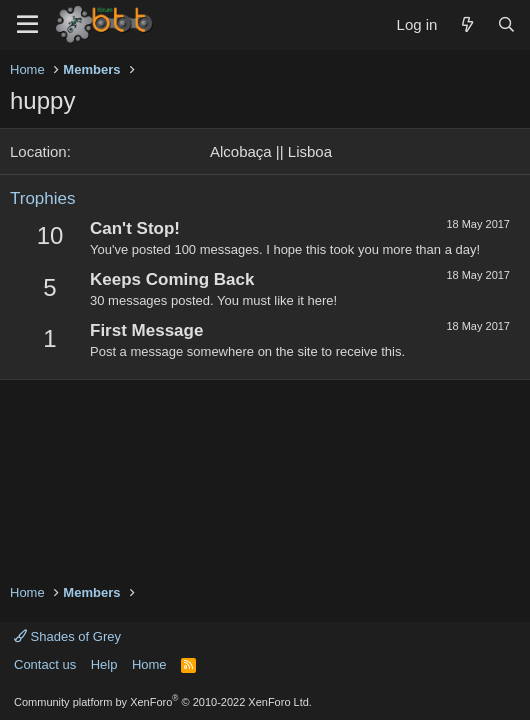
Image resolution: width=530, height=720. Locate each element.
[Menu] (27, 25)
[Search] (506, 24)
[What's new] (466, 24)
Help (104, 664)
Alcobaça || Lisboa (271, 151)
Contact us (45, 664)
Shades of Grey (67, 636)
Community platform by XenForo (163, 702)
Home (149, 664)
